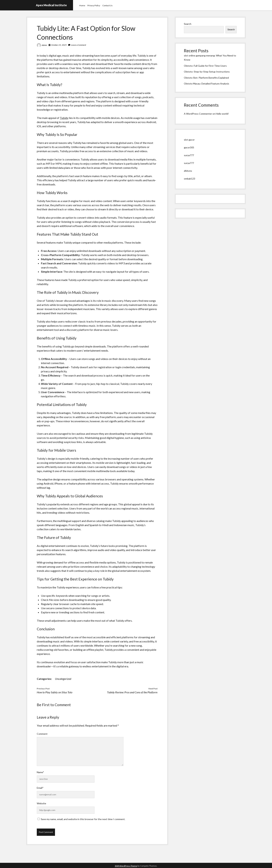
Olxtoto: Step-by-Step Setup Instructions (207, 72)
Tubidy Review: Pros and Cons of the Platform (132, 692)
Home (82, 5)
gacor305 (189, 147)
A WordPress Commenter (198, 114)
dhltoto (188, 171)
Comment (42, 734)
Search (188, 24)
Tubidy (64, 118)
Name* (40, 772)
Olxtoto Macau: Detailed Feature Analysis (207, 84)
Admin (44, 45)
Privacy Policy (94, 5)
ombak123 (190, 179)
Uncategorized (63, 679)
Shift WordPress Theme (126, 866)
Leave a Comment (78, 45)
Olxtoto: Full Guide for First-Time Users (205, 66)
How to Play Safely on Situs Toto (55, 692)
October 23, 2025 (59, 45)
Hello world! (222, 114)
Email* (40, 788)
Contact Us (107, 5)
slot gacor (189, 140)
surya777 (189, 155)
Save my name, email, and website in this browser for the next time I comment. (83, 819)
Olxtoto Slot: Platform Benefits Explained (206, 78)
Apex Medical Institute (51, 5)
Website (41, 803)
